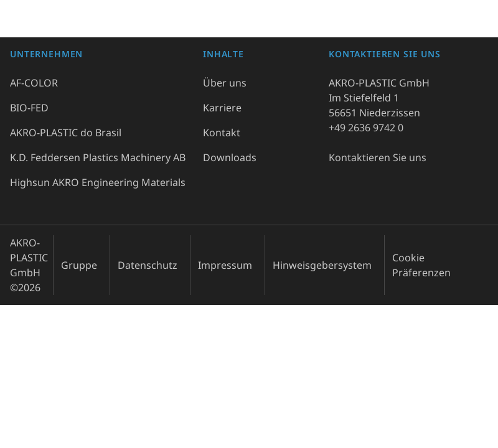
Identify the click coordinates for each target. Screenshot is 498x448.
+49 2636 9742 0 (366, 128)
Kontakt (222, 133)
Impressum (225, 265)
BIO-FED (29, 108)
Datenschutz (148, 265)
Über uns (225, 83)
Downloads (230, 157)
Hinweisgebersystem (322, 265)
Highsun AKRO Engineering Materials (98, 182)
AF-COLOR (34, 83)
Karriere (222, 108)
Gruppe (79, 265)
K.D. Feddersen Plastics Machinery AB (98, 157)
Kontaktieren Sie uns (378, 157)
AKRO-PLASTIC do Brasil (66, 133)
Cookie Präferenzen (421, 265)
